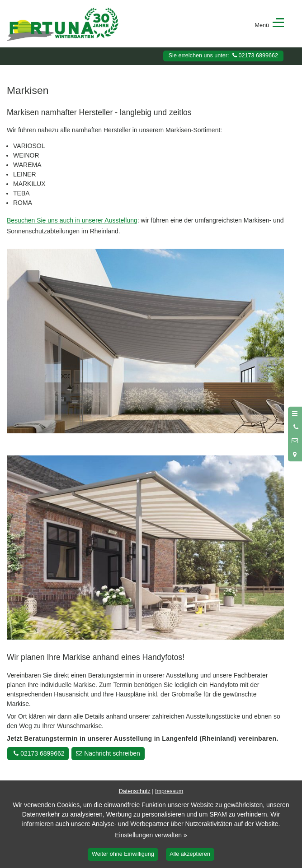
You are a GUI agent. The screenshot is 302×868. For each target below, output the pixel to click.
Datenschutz (135, 791)
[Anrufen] (295, 427)
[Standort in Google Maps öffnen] (295, 455)
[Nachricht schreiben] (295, 441)
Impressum (169, 791)
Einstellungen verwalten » (151, 835)
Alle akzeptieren (190, 854)
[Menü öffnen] (295, 413)
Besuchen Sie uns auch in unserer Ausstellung (72, 220)
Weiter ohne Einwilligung (123, 854)
